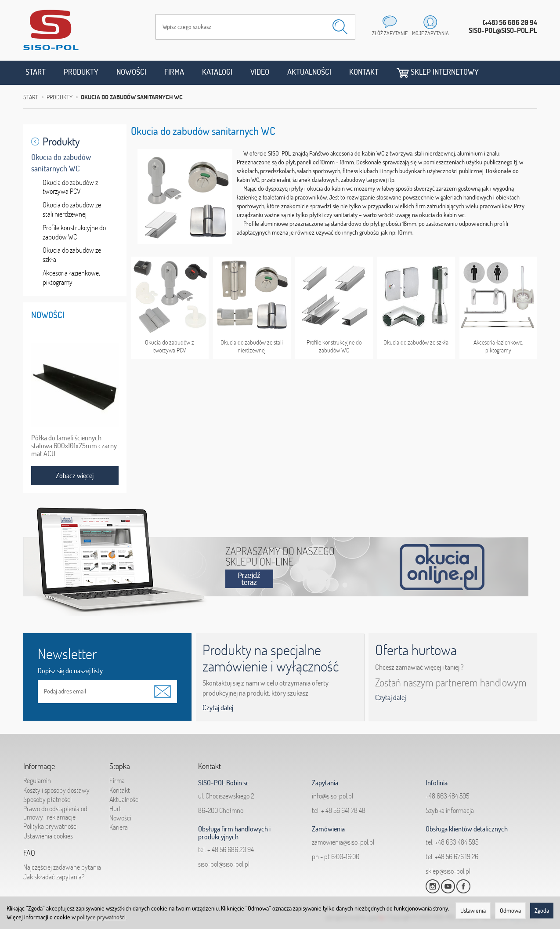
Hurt (115, 809)
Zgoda (542, 911)
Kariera (119, 827)
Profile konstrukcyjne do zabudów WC (334, 346)
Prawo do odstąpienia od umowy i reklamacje (55, 813)
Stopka (120, 766)
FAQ (29, 853)
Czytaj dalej (218, 708)
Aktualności (309, 72)
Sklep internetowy (438, 72)
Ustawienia (473, 911)
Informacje (39, 766)
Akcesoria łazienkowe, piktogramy (498, 346)
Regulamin (37, 780)
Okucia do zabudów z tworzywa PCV (170, 346)
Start (36, 72)
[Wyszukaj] (340, 27)
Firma (174, 72)
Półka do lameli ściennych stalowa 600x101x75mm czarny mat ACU (74, 446)
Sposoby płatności (47, 799)
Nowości (131, 72)
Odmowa (510, 911)
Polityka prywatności (51, 826)
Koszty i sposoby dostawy (56, 790)
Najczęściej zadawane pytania (62, 867)
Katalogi (217, 72)
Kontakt (364, 72)
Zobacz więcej (75, 475)
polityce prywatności (101, 917)
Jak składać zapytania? (54, 876)
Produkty (81, 72)
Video (260, 72)
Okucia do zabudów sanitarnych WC (61, 163)
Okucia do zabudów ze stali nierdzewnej (252, 346)
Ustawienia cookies (48, 835)
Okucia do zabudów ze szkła (416, 342)
